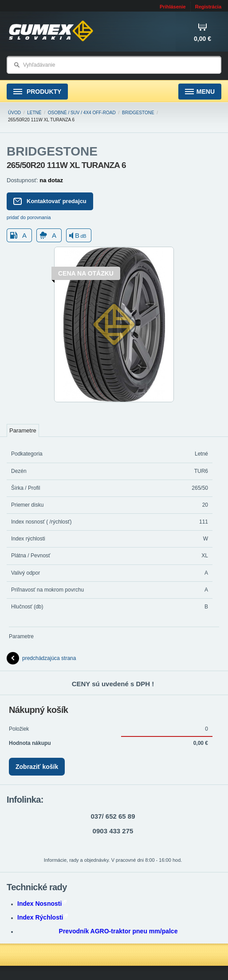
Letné (34, 113)
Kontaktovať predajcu (50, 201)
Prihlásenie (173, 7)
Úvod (14, 113)
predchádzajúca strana (41, 658)
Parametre (23, 430)
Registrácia (208, 7)
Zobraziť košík (37, 767)
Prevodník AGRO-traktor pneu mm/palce (118, 931)
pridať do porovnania (29, 217)
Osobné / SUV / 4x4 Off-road (82, 113)
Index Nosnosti (42, 904)
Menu (200, 92)
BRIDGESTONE (138, 113)
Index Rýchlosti (43, 917)
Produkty (37, 92)
